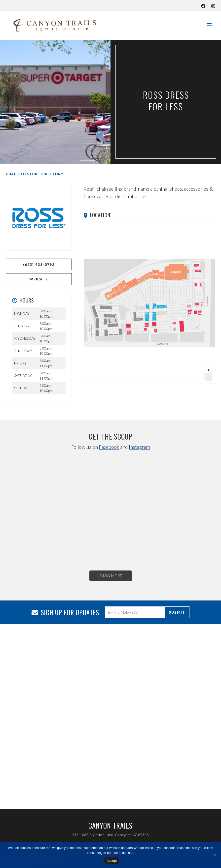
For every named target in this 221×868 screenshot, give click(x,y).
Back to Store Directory (35, 174)
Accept (112, 861)
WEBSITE (39, 279)
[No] (215, 855)
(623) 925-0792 (39, 264)
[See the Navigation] (209, 23)
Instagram (139, 447)
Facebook (109, 447)
